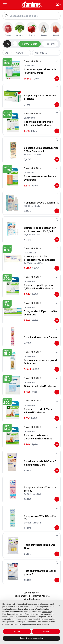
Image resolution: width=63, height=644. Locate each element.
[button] (59, 605)
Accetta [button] (46, 631)
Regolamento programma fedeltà (32, 596)
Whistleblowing (32, 599)
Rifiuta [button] (17, 631)
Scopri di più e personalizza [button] (31, 638)
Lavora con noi (31, 593)
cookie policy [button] (47, 612)
